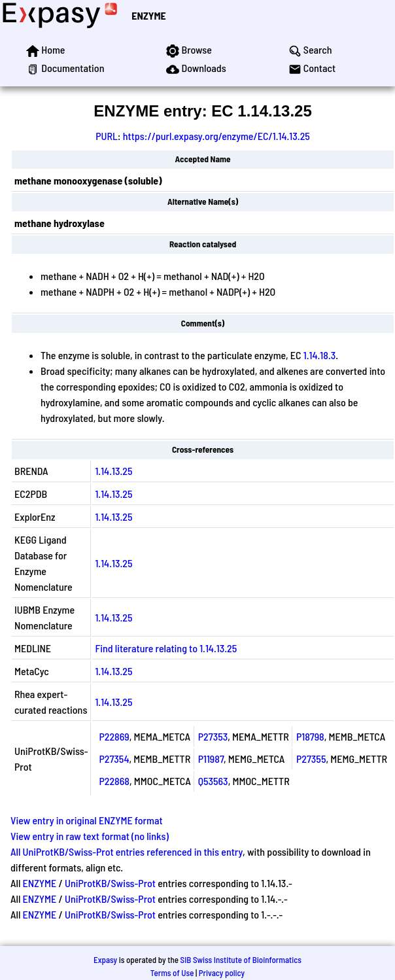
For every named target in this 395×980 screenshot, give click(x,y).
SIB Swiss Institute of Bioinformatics (241, 960)
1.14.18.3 (320, 355)
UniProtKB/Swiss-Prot (110, 883)
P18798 (310, 736)
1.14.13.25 (113, 471)
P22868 (114, 781)
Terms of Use (172, 973)
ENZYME (148, 15)
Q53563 (213, 781)
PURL (107, 136)
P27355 (311, 759)
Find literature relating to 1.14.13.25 (166, 648)
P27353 (213, 736)
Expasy (105, 960)
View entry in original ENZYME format (87, 820)
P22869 (114, 736)
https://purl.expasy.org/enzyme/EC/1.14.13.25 (216, 136)
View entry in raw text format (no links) (90, 836)
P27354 (114, 759)
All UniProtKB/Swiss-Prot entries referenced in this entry (127, 851)
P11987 (211, 759)
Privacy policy (222, 973)
